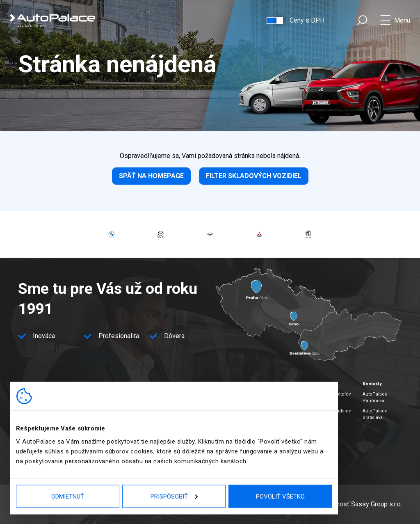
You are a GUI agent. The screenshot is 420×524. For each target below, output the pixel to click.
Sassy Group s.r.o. (377, 504)
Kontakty (372, 384)
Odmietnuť (68, 496)
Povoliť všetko (280, 496)
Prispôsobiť (174, 496)
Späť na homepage (151, 176)
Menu (402, 20)
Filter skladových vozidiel (254, 176)
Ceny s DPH (307, 20)
